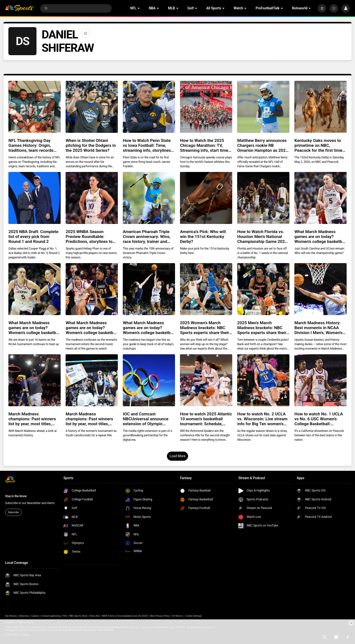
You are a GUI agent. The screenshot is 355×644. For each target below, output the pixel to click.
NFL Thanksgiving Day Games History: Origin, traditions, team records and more (31, 145)
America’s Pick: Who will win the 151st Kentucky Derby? (203, 237)
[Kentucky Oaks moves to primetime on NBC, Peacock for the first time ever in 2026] (320, 107)
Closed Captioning (51, 616)
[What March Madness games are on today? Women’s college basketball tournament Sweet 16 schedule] (34, 289)
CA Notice (177, 616)
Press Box (95, 616)
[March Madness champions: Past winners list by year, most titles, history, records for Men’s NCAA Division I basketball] (34, 380)
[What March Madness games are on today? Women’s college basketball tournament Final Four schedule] (320, 198)
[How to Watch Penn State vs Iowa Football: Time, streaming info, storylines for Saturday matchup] (149, 107)
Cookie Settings (194, 616)
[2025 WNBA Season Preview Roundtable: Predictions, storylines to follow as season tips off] (92, 198)
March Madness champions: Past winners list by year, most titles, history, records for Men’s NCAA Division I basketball (34, 419)
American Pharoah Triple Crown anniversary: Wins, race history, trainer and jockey (147, 237)
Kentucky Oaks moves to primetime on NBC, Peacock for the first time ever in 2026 (318, 145)
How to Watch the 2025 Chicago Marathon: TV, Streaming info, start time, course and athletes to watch (205, 145)
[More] (322, 8)
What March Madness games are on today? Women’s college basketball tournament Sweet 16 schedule (34, 328)
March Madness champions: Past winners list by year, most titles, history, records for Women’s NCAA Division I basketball (89, 419)
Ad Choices (11, 616)
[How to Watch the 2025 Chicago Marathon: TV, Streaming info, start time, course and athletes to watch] (206, 107)
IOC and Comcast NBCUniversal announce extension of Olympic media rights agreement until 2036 (146, 419)
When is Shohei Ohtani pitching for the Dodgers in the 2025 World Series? (91, 145)
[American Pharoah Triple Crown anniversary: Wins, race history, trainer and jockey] (149, 198)
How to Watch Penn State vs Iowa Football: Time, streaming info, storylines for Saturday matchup (147, 145)
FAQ (65, 616)
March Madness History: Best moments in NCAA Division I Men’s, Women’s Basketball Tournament (318, 328)
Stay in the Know (16, 496)
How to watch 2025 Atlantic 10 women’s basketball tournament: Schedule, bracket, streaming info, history (206, 419)
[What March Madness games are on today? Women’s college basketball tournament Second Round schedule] (92, 289)
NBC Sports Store (78, 616)
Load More (177, 456)
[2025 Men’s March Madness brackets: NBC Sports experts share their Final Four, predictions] (263, 289)
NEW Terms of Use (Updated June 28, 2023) (125, 616)
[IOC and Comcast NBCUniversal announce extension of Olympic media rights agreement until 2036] (149, 380)
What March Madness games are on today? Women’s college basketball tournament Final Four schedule (320, 237)
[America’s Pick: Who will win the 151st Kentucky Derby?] (206, 198)
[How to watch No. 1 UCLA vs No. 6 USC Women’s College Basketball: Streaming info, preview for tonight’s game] (320, 380)
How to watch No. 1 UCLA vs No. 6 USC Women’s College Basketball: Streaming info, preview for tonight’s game (320, 419)
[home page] (20, 8)
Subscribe (13, 512)
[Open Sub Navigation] (139, 8)
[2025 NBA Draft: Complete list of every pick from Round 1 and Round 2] (34, 198)
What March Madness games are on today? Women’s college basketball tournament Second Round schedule (92, 328)
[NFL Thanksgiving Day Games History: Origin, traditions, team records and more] (34, 107)
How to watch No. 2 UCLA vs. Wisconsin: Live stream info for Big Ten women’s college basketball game (262, 419)
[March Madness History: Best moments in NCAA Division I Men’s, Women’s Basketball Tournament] (320, 289)
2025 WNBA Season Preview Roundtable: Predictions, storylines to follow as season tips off (89, 237)
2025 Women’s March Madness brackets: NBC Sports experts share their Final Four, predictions (204, 328)
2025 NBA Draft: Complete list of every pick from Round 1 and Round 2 (33, 237)
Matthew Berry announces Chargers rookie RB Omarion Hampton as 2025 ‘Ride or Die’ (263, 145)
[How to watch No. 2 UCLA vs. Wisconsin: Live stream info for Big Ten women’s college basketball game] (263, 380)
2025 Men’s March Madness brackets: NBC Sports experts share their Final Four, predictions (262, 328)
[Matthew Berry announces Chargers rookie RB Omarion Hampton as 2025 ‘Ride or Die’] (263, 107)
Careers (35, 616)
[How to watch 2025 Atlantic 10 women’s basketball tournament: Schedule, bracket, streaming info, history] (206, 380)
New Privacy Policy (160, 616)
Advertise (24, 616)
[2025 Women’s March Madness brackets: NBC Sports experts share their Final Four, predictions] (206, 289)
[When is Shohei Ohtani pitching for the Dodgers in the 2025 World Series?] (92, 107)
